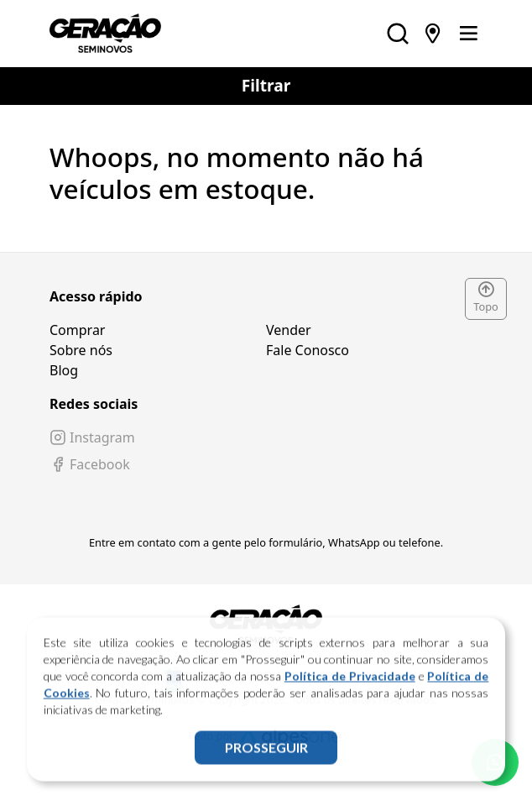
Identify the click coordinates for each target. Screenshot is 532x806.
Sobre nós (81, 350)
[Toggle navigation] (468, 34)
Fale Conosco (308, 350)
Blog (64, 370)
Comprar (77, 330)
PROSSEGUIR (266, 752)
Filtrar (266, 85)
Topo (486, 298)
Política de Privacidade (350, 680)
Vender (289, 330)
